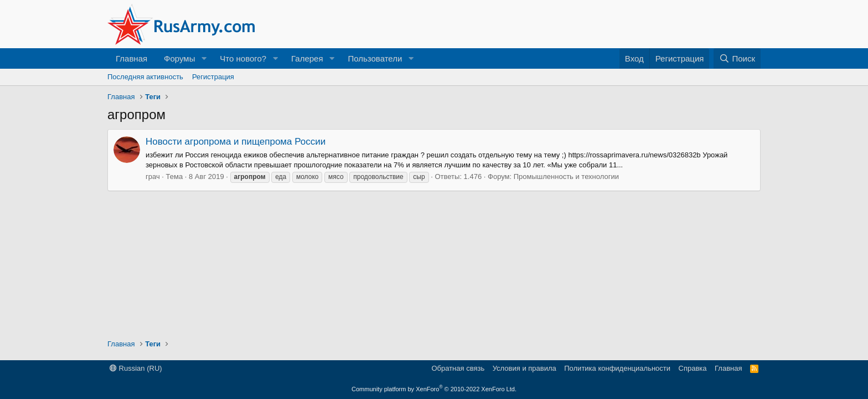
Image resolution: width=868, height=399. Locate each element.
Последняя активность (145, 77)
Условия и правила (525, 368)
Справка (693, 368)
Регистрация (213, 77)
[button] (204, 58)
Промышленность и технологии (566, 177)
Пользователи (375, 58)
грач (153, 177)
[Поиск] (737, 58)
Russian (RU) (136, 368)
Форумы (179, 58)
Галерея (307, 58)
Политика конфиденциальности (617, 368)
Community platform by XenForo (434, 389)
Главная (131, 58)
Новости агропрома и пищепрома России (236, 142)
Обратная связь (458, 368)
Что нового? (243, 58)
